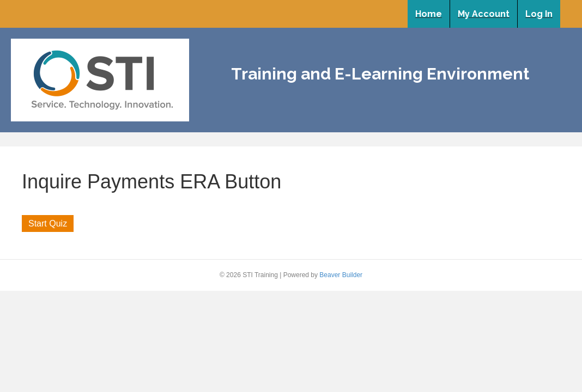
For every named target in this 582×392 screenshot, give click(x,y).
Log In (539, 14)
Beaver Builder (341, 275)
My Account (484, 14)
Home (429, 14)
